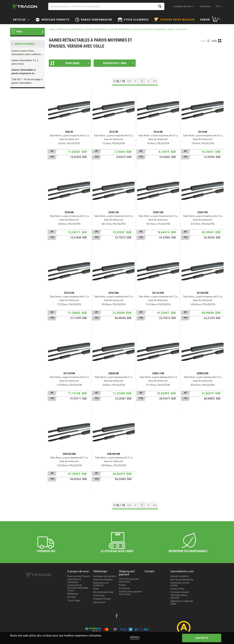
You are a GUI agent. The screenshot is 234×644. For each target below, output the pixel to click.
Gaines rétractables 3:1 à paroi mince (25, 62)
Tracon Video (74, 601)
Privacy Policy (177, 589)
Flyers (96, 589)
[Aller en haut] (129, 81)
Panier (205, 20)
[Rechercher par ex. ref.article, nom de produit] (106, 6)
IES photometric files (103, 592)
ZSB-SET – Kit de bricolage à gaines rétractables (27, 81)
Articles (19, 20)
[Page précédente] (136, 81)
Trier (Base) (70, 63)
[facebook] (117, 616)
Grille (214, 41)
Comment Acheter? (180, 592)
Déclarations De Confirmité (101, 584)
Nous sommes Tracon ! (79, 576)
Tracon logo (99, 596)
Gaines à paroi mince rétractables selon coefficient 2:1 (27, 53)
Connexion (205, 6)
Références (73, 594)
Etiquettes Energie (102, 599)
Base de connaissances (182, 580)
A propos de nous (183, 6)
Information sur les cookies (180, 584)
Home (52, 29)
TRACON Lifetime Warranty (179, 597)
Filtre (19, 31)
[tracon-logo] (25, 7)
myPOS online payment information (130, 593)
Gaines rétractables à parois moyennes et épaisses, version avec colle (24, 72)
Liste (203, 41)
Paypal (122, 585)
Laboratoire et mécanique (74, 581)
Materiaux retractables (71, 29)
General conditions (180, 576)
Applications (99, 602)
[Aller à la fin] (155, 81)
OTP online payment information (129, 580)
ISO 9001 (72, 597)
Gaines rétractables (96, 29)
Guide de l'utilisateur (103, 580)
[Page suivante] (149, 81)
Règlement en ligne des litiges (182, 602)
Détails (135, 637)
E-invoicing (124, 588)
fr (217, 6)
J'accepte (202, 638)
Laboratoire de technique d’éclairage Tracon (78, 588)
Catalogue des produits (105, 576)
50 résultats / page (118, 63)
